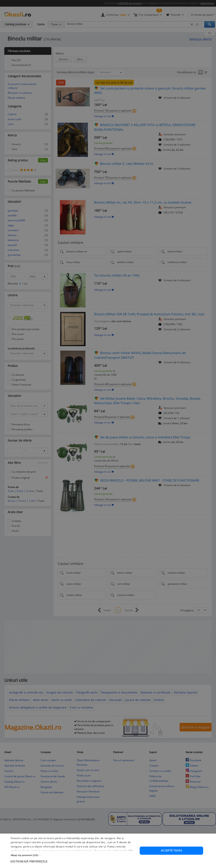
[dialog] (108, 434)
